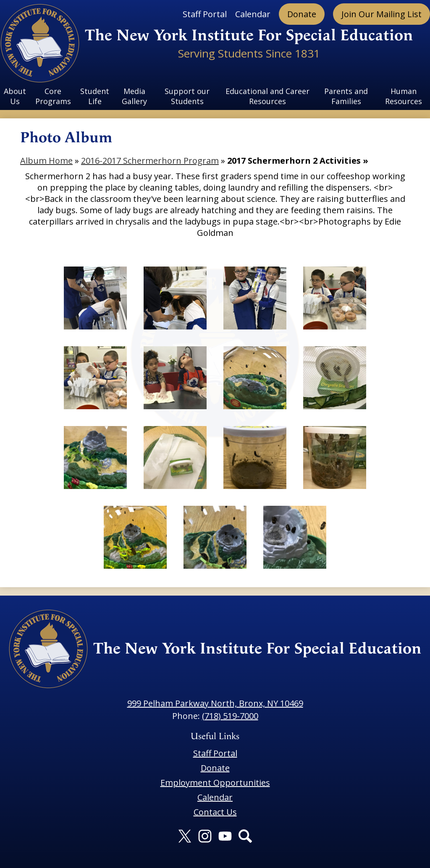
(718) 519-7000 (230, 716)
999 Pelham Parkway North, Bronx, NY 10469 (215, 703)
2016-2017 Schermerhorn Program (150, 161)
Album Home (46, 161)
